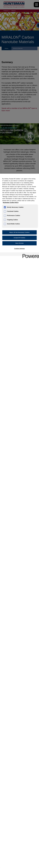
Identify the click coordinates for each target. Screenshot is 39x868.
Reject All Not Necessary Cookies (19, 232)
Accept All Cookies (19, 238)
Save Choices (19, 243)
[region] (19, 521)
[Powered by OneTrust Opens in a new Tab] (30, 255)
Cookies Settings (19, 249)
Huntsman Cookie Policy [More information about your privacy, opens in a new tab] (11, 203)
